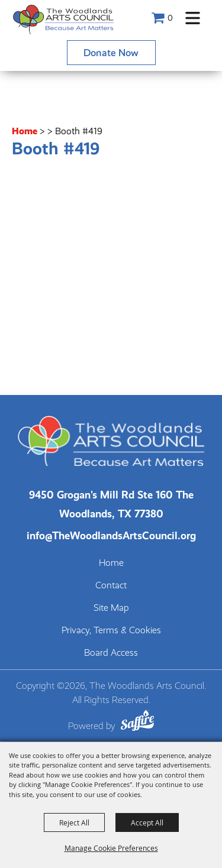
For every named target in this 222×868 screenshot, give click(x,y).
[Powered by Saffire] (137, 722)
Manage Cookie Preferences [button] (111, 848)
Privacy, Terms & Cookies (111, 630)
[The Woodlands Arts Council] (63, 19)
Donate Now (111, 53)
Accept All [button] (147, 822)
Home (25, 131)
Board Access (111, 653)
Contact (111, 585)
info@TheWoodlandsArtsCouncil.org (111, 535)
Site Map (111, 608)
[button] (193, 18)
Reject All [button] (74, 822)
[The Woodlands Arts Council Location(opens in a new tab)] (111, 504)
